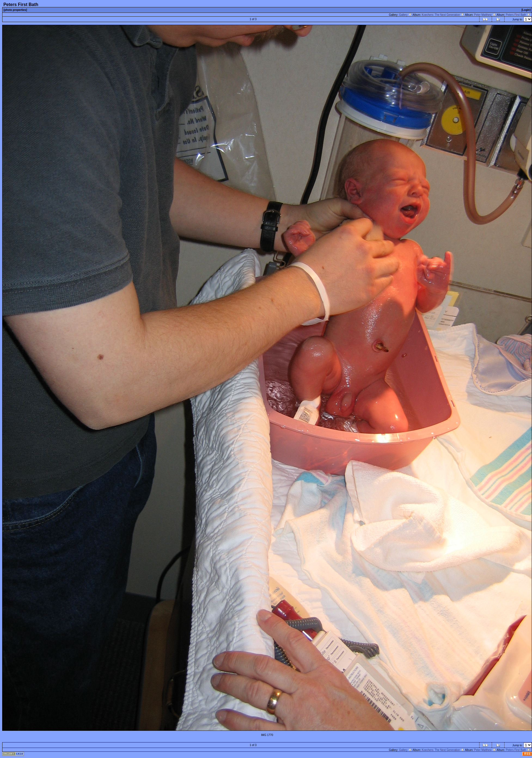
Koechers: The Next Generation (443, 15)
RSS (527, 754)
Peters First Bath (518, 15)
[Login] (526, 10)
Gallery (405, 15)
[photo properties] (15, 10)
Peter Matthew (485, 15)
